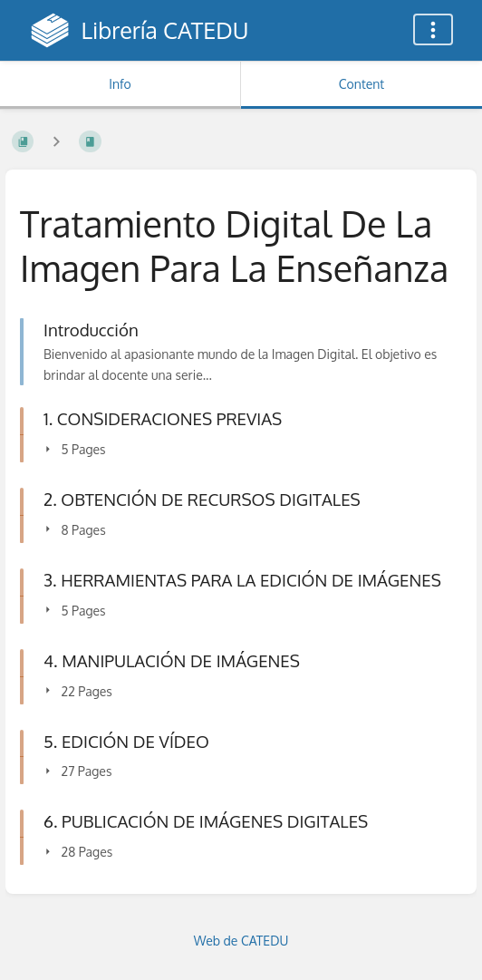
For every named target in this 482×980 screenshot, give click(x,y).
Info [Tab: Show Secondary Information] (120, 84)
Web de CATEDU (241, 941)
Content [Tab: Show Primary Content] (361, 84)
